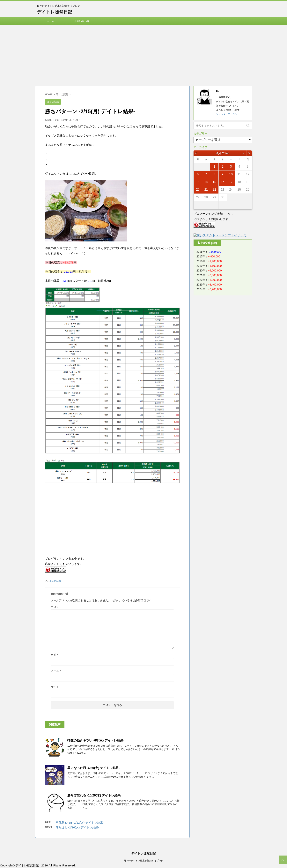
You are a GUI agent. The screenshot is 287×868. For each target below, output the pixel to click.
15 (214, 182)
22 (214, 190)
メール (56, 671)
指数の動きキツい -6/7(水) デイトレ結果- (96, 740)
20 (198, 190)
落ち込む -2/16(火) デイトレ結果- (77, 827)
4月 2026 (223, 153)
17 (231, 182)
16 (223, 182)
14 (206, 182)
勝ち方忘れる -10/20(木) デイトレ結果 (94, 795)
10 (231, 174)
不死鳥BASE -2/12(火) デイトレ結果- (80, 822)
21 (206, 190)
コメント (56, 607)
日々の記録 (55, 581)
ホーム (51, 21)
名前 (54, 655)
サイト (55, 687)
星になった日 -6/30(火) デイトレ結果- (94, 768)
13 (198, 182)
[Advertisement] (143, 55)
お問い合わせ (82, 21)
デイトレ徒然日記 (55, 12)
